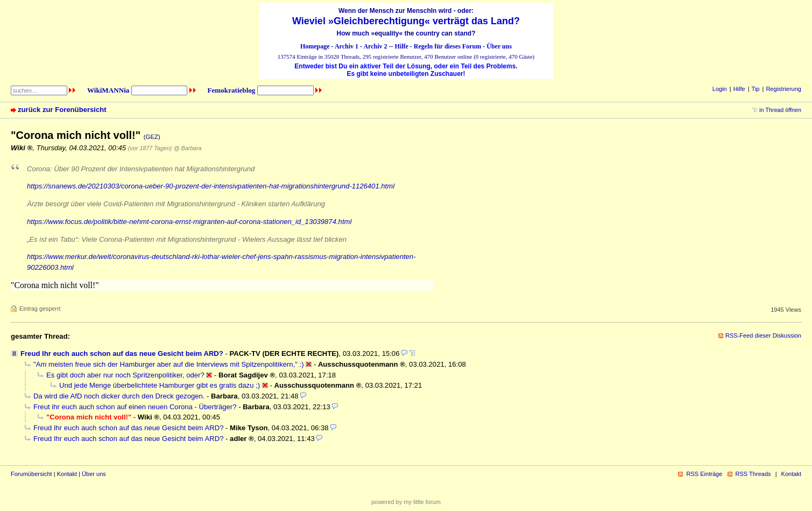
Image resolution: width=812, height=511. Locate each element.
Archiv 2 (375, 46)
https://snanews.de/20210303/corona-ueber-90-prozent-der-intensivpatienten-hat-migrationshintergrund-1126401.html (211, 186)
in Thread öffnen (780, 110)
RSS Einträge (704, 474)
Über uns (499, 46)
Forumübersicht (31, 474)
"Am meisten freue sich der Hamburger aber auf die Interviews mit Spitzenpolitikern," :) (169, 364)
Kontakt (67, 474)
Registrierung (783, 89)
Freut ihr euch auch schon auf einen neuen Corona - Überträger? (135, 407)
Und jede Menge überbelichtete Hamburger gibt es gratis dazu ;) (160, 385)
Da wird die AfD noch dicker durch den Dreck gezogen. (119, 396)
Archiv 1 (347, 46)
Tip (756, 89)
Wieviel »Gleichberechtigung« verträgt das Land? (406, 21)
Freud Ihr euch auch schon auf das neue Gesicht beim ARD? (122, 353)
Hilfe (402, 46)
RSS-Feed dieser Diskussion (763, 335)
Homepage (315, 46)
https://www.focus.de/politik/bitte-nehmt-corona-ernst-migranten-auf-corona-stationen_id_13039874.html (189, 222)
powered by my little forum (406, 502)
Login (720, 89)
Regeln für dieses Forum (447, 46)
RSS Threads (753, 474)
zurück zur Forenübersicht (62, 110)
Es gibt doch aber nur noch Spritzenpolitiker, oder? (125, 375)
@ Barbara (188, 148)
